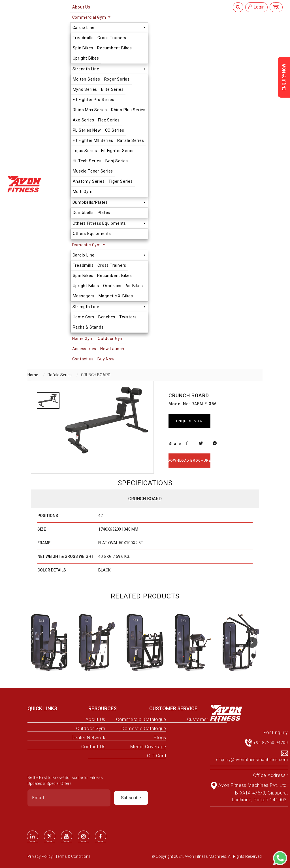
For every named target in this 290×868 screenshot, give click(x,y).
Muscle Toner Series (93, 171)
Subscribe (131, 798)
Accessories (84, 349)
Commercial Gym (90, 17)
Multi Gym (83, 192)
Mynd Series (85, 89)
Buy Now (106, 359)
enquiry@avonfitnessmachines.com (252, 760)
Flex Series (109, 120)
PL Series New (87, 130)
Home (33, 375)
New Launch (112, 349)
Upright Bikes (86, 58)
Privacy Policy (40, 856)
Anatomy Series (89, 181)
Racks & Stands (88, 327)
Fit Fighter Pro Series (94, 100)
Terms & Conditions (73, 856)
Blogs (160, 738)
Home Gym (84, 317)
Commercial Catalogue (141, 719)
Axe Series (84, 120)
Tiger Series (121, 181)
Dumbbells (83, 213)
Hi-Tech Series (87, 161)
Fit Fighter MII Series (93, 140)
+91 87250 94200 (271, 743)
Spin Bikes (83, 48)
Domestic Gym (87, 245)
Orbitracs (112, 286)
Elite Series (112, 89)
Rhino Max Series (90, 110)
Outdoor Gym (111, 339)
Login (256, 7)
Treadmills (83, 38)
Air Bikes (134, 286)
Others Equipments (92, 234)
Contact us (83, 359)
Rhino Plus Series (128, 110)
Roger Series (117, 79)
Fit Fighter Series (118, 151)
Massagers (84, 296)
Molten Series (87, 79)
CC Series (115, 130)
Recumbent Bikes (115, 48)
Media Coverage (148, 747)
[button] (252, 642)
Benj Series (117, 161)
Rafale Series (131, 140)
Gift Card (157, 756)
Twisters (128, 317)
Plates (104, 213)
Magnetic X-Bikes (116, 296)
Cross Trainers (112, 38)
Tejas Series (85, 151)
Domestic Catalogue (144, 729)
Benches (107, 317)
